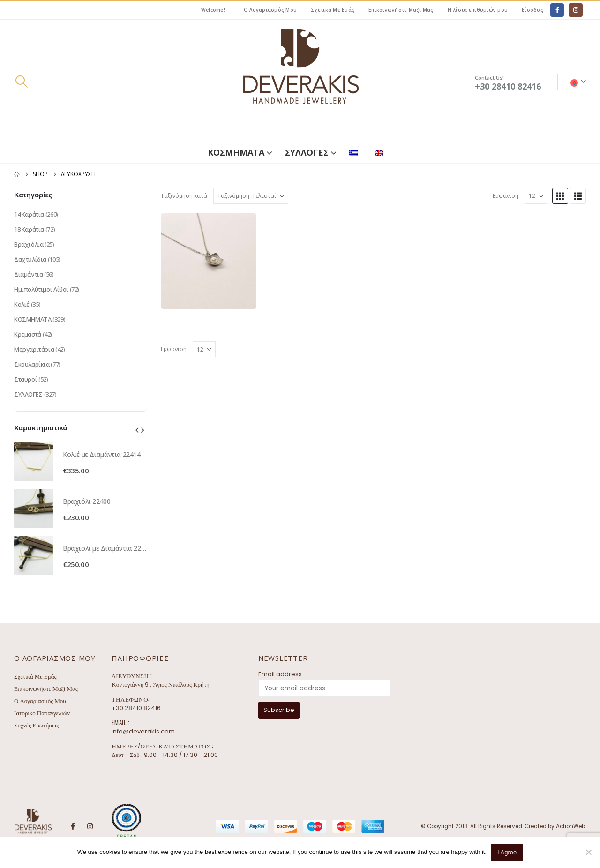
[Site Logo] (300, 82)
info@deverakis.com (143, 731)
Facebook (73, 826)
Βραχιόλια (29, 244)
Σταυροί (26, 379)
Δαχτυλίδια (30, 259)
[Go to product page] (34, 462)
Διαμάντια (29, 274)
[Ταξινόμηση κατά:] (251, 196)
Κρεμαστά (28, 334)
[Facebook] (557, 10)
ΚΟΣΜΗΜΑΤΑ (236, 152)
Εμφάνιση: (506, 196)
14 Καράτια (29, 214)
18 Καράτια (29, 229)
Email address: (281, 674)
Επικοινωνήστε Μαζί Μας (401, 10)
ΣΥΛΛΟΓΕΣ (307, 152)
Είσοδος (532, 10)
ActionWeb (570, 826)
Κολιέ (22, 304)
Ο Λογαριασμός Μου (270, 10)
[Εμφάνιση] (536, 196)
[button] (21, 82)
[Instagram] (575, 10)
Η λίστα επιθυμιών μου (478, 10)
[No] (588, 852)
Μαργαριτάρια (34, 349)
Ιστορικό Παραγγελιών (42, 713)
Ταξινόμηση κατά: (185, 196)
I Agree (507, 852)
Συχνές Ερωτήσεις (36, 725)
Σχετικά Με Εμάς (333, 10)
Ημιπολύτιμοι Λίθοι (41, 289)
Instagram (90, 826)
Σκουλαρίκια (32, 364)
